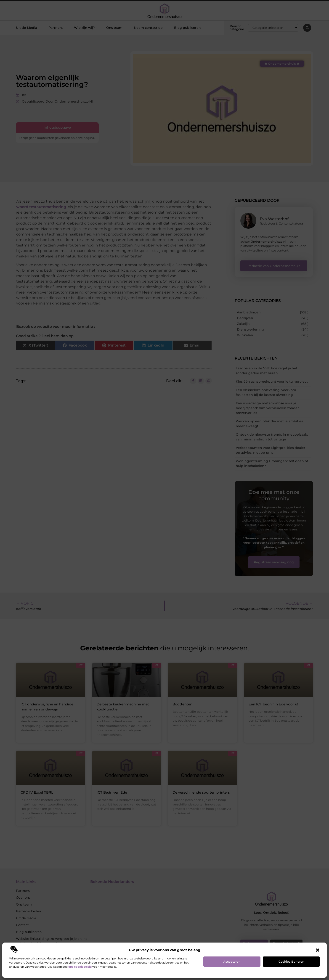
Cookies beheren (291, 961)
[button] (318, 950)
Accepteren (232, 961)
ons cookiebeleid (80, 967)
